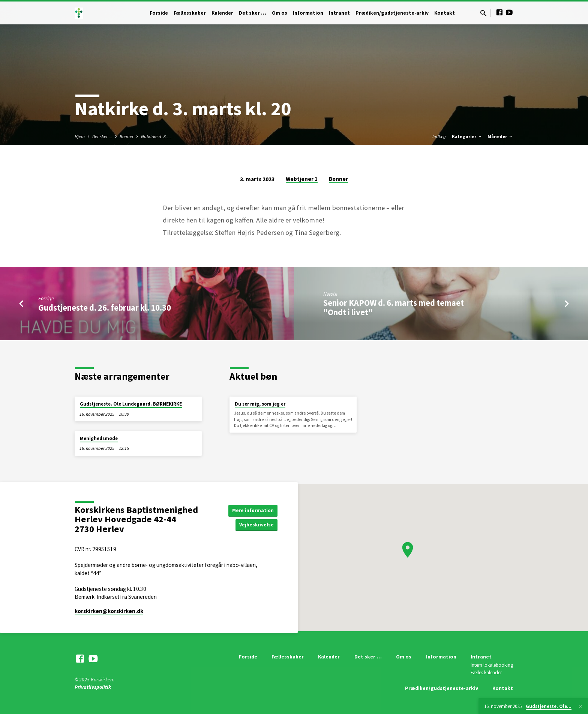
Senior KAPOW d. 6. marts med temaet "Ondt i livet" (394, 307)
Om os (280, 13)
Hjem (80, 136)
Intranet (339, 13)
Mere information (252, 510)
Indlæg (439, 136)
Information (308, 13)
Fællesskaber (190, 13)
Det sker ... (102, 136)
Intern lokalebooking (492, 665)
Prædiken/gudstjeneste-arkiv (392, 13)
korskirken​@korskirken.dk (109, 611)
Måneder (500, 136)
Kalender (222, 13)
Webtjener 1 (302, 179)
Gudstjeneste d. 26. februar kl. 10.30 (105, 308)
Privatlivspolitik (93, 687)
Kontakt (445, 13)
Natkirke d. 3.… (156, 136)
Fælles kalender (486, 673)
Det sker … (253, 13)
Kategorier (467, 136)
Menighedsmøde (99, 438)
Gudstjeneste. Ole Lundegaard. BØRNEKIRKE (131, 404)
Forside (159, 13)
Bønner (127, 136)
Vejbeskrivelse (256, 525)
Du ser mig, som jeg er (260, 404)
